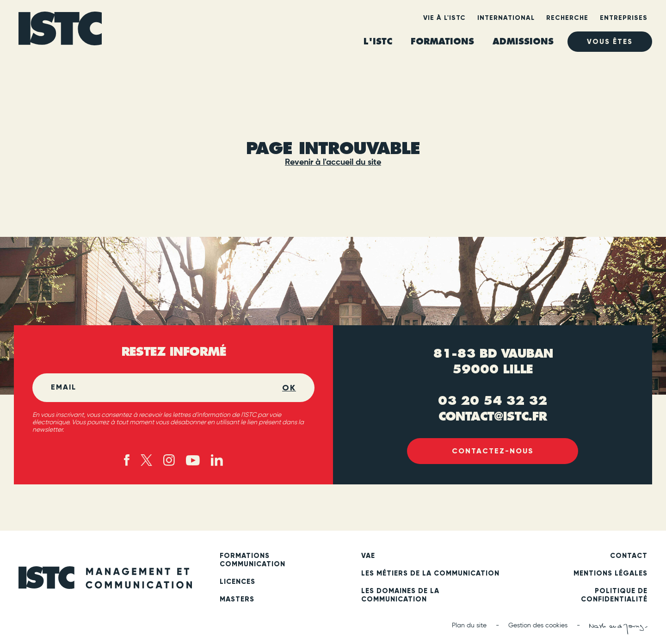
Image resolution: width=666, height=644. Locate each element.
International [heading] (506, 18)
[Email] (166, 388)
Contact (629, 556)
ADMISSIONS (523, 41)
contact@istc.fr (493, 416)
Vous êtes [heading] (610, 42)
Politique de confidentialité (614, 595)
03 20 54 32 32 (493, 401)
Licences (237, 582)
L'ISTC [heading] (378, 41)
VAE (368, 556)
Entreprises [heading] (624, 18)
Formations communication (253, 560)
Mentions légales (610, 573)
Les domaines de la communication (400, 595)
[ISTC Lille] (60, 32)
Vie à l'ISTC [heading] (444, 18)
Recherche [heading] (567, 18)
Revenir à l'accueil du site (333, 162)
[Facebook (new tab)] (127, 460)
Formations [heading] (442, 41)
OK (289, 388)
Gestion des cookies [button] (538, 625)
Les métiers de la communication (430, 573)
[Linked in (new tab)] (217, 460)
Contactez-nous (493, 451)
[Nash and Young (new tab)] (618, 629)
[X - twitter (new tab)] (146, 460)
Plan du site (469, 625)
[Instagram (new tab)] (169, 460)
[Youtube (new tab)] (193, 460)
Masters (237, 599)
